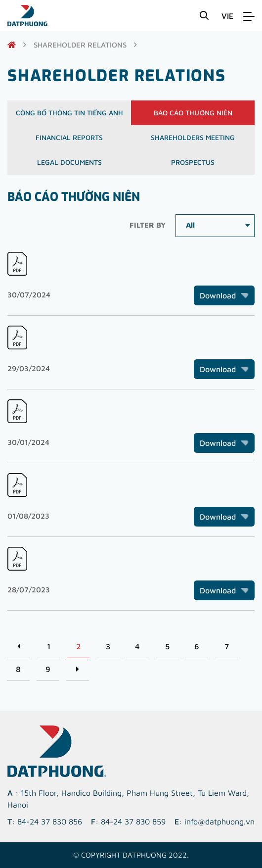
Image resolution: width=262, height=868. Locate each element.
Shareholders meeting (193, 137)
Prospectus (193, 162)
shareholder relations (80, 45)
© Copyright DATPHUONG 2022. (131, 855)
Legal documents (69, 162)
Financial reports (69, 137)
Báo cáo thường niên (193, 113)
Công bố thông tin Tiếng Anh (69, 113)
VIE (227, 16)
